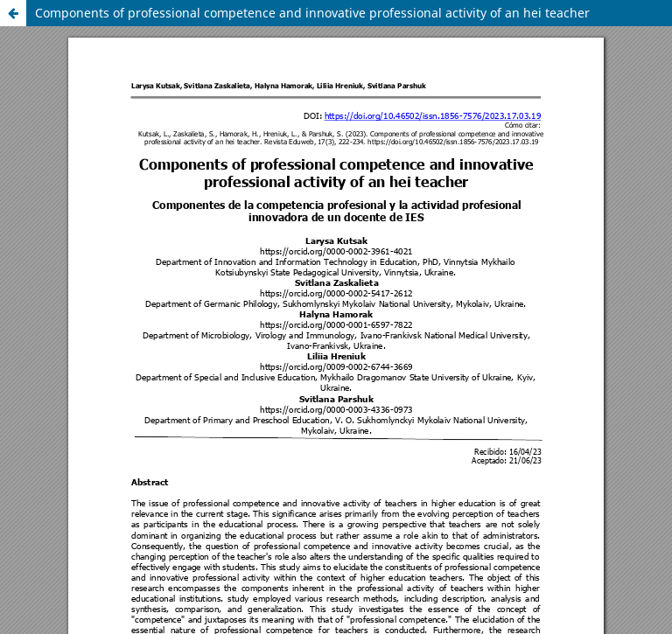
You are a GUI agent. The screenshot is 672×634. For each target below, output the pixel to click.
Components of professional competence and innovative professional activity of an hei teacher (312, 13)
